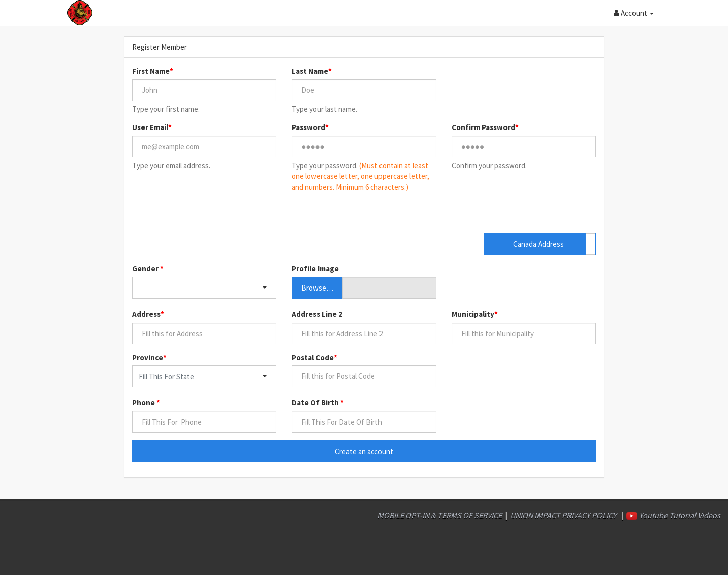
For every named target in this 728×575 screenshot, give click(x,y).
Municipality (473, 314)
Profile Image (315, 268)
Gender (146, 268)
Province (148, 357)
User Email (150, 127)
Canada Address (539, 244)
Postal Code (313, 357)
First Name (151, 71)
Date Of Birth (316, 403)
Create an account (364, 451)
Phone (144, 403)
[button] (634, 13)
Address (146, 314)
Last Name (310, 71)
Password (308, 127)
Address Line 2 (317, 314)
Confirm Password (483, 127)
